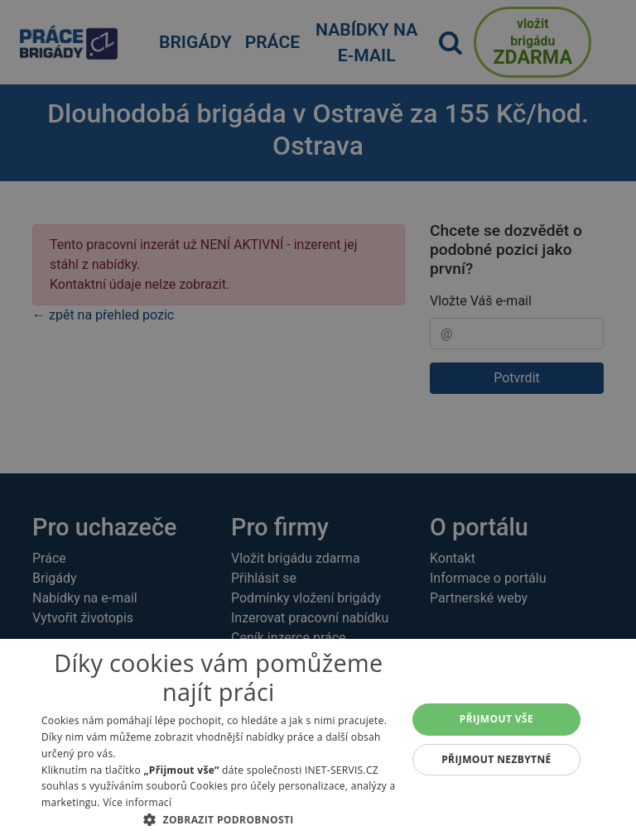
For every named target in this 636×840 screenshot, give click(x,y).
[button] (219, 819)
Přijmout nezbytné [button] (496, 759)
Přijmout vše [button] (496, 719)
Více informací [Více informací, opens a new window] (137, 802)
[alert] (318, 420)
